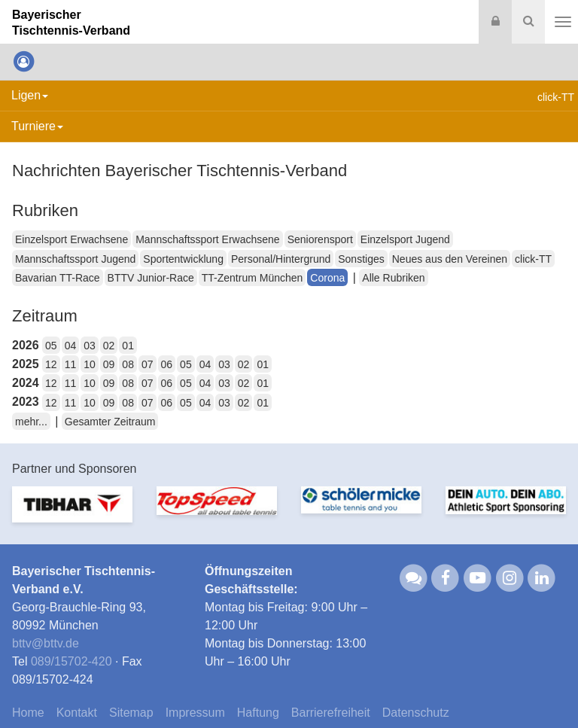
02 (109, 346)
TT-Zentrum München (252, 278)
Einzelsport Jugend (405, 239)
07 (148, 364)
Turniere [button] (37, 126)
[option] (72, 513)
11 (71, 364)
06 (167, 364)
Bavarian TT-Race (58, 278)
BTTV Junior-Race (151, 278)
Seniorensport (320, 239)
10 (90, 364)
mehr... (31, 422)
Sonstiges (361, 259)
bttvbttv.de (46, 643)
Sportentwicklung (183, 259)
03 (90, 346)
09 (109, 364)
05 (51, 346)
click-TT (533, 259)
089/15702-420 (71, 661)
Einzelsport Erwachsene (71, 239)
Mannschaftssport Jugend (75, 259)
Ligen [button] (30, 95)
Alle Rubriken (393, 278)
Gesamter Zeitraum (110, 422)
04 (71, 346)
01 (128, 346)
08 (128, 364)
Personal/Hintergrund (281, 259)
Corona (327, 278)
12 (51, 364)
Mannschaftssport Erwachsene (207, 239)
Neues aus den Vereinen (450, 259)
